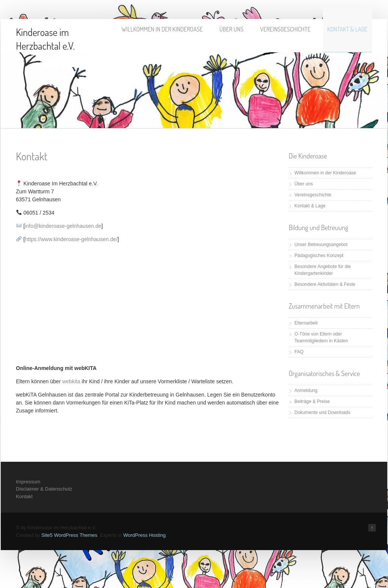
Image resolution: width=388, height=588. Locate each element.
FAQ (299, 352)
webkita (71, 381)
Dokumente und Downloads (322, 412)
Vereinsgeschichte (286, 29)
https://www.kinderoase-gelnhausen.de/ (71, 239)
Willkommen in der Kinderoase (162, 29)
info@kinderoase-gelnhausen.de (63, 226)
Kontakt (24, 496)
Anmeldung (306, 390)
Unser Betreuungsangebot (321, 245)
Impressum (28, 482)
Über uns (231, 29)
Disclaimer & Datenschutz (44, 489)
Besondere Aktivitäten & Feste (325, 284)
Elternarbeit (306, 323)
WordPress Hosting (144, 535)
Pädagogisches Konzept (319, 256)
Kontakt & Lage (347, 29)
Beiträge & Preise (312, 401)
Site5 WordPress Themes (69, 535)
